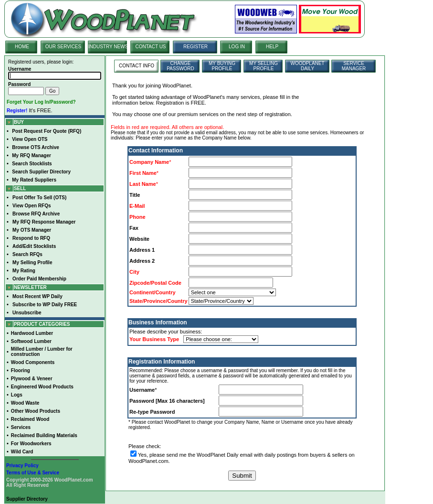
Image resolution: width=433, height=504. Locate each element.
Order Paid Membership (39, 279)
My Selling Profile (32, 263)
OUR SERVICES (63, 47)
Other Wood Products (36, 411)
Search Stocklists (32, 164)
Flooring (21, 370)
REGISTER (195, 47)
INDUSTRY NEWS (108, 47)
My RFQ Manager (32, 155)
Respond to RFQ (31, 238)
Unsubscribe (27, 313)
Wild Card (22, 452)
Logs (17, 395)
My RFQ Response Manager (44, 222)
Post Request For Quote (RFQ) (47, 131)
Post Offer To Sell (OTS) (39, 198)
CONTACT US (150, 47)
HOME (22, 47)
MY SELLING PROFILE (264, 66)
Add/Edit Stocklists (34, 246)
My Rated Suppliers (34, 180)
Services (21, 427)
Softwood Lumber (31, 341)
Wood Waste (25, 403)
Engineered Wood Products (42, 387)
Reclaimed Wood (30, 419)
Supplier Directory (27, 499)
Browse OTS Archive (36, 147)
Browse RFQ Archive (36, 214)
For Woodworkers (31, 444)
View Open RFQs (32, 206)
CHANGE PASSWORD (180, 66)
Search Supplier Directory (41, 172)
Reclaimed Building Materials (44, 435)
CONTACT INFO (137, 66)
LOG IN (237, 47)
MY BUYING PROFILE (222, 66)
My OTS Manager (32, 230)
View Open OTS (30, 139)
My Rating (24, 271)
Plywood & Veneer (32, 379)
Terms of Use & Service (33, 473)
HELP (272, 47)
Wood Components (33, 362)
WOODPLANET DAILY (307, 66)
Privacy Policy (22, 466)
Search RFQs (27, 254)
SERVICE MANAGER (354, 66)
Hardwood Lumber (32, 333)
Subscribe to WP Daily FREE (45, 305)
